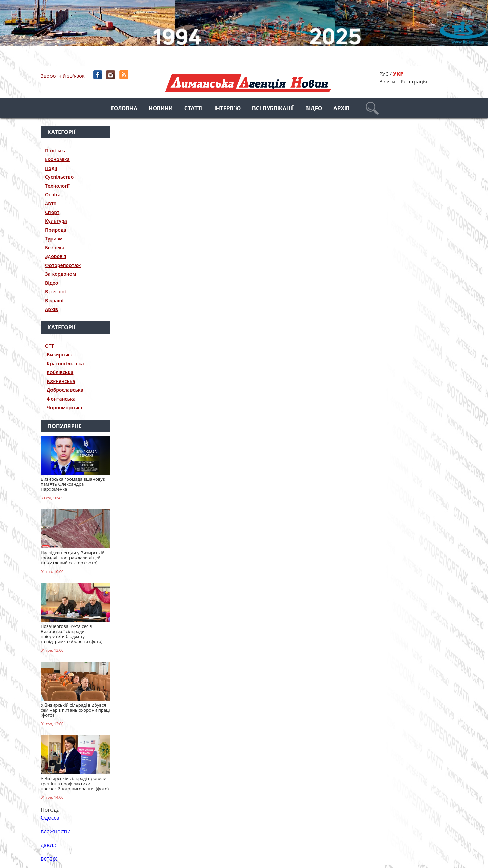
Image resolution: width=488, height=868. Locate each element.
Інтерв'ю (227, 109)
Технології (57, 186)
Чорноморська (65, 408)
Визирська (60, 355)
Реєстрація (414, 81)
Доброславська (65, 390)
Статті (194, 109)
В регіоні (55, 292)
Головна (124, 109)
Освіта (53, 195)
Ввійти (387, 81)
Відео (314, 109)
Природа (56, 230)
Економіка (57, 159)
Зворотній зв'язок (63, 76)
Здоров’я (56, 256)
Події (51, 168)
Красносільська (65, 363)
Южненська (61, 381)
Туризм (54, 239)
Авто (51, 203)
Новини (161, 109)
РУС (384, 74)
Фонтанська (61, 399)
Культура (56, 221)
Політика (56, 150)
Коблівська (60, 372)
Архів (342, 109)
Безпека (55, 247)
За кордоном (60, 274)
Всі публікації (273, 109)
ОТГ (50, 346)
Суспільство (59, 177)
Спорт (52, 212)
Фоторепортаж (63, 265)
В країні (54, 300)
